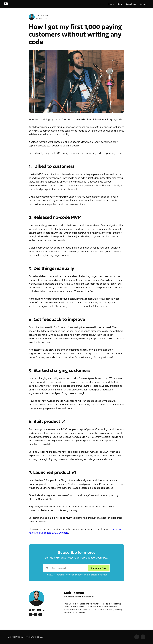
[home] (9, 4)
